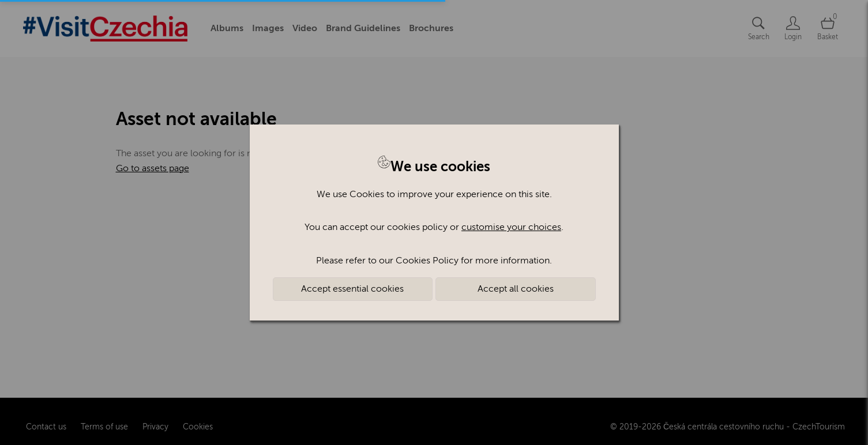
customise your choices (511, 227)
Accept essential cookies (352, 289)
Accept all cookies (516, 289)
